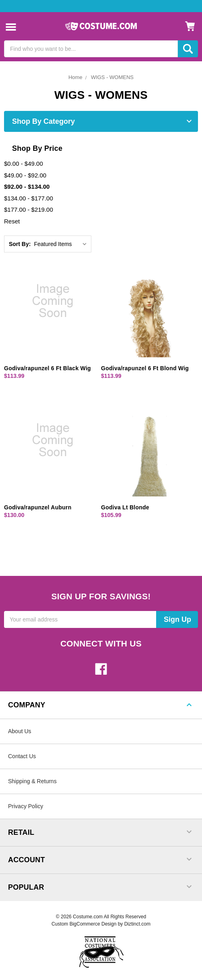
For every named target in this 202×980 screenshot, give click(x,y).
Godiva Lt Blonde (125, 507)
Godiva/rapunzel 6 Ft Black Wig (47, 368)
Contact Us (22, 756)
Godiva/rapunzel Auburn (38, 507)
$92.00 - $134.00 (27, 187)
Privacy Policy (26, 806)
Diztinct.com (137, 924)
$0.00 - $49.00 (24, 164)
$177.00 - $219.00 (29, 210)
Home (75, 77)
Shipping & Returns (32, 781)
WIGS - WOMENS (112, 77)
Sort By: (20, 244)
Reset (12, 221)
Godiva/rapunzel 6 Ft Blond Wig (145, 368)
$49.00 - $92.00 (25, 175)
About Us (20, 731)
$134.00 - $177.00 (29, 198)
